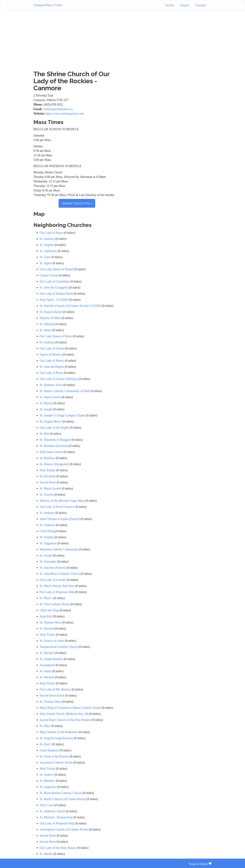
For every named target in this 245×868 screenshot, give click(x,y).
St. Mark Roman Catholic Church (61, 793)
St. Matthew (47, 781)
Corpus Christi (49, 275)
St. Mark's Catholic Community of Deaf (65, 391)
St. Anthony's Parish (52, 811)
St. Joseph (46, 409)
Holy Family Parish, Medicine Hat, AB (64, 714)
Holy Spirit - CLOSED (54, 300)
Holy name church (52, 452)
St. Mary (45, 726)
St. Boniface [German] (54, 446)
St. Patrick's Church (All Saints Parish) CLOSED (70, 306)
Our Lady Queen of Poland (57, 269)
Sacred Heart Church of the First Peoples (65, 720)
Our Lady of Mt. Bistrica (55, 689)
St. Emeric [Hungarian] (54, 464)
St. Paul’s (46, 744)
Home (169, 5)
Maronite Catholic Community (59, 549)
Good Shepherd (49, 750)
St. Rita (44, 434)
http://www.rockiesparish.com (65, 114)
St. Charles (47, 495)
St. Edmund (47, 324)
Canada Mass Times (48, 5)
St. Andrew (47, 775)
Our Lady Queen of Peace (56, 336)
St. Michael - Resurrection (56, 817)
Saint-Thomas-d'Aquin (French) (60, 519)
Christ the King (49, 610)
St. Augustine (48, 543)
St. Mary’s (46, 598)
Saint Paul (46, 616)
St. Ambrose (47, 525)
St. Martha (46, 854)
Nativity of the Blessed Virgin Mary (62, 501)
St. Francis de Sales (52, 641)
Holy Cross (47, 805)
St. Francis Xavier (51, 312)
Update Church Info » (77, 203)
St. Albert (46, 330)
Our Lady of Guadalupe (55, 281)
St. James (46, 671)
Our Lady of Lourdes (53, 580)
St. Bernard (47, 628)
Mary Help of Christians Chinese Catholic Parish (70, 708)
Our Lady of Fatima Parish (56, 294)
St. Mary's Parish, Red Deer (57, 586)
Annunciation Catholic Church (59, 647)
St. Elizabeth (48, 476)
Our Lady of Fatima (52, 348)
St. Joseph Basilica (51, 659)
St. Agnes (46, 263)
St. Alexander (49, 561)
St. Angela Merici (51, 421)
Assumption (47, 665)
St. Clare (45, 257)
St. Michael (47, 653)
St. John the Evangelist (54, 287)
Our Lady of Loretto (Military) (59, 379)
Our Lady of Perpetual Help (57, 592)
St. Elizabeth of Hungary (55, 440)
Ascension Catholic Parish (56, 762)
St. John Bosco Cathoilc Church (60, 574)
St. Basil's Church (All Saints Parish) (63, 799)
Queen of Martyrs (51, 354)
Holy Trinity (47, 635)
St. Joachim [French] (53, 568)
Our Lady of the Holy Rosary (58, 848)
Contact (201, 5)
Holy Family (48, 470)
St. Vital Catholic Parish (55, 604)
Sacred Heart (48, 482)
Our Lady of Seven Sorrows (57, 507)
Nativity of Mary (50, 318)
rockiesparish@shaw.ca (58, 109)
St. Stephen (47, 245)
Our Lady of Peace (51, 233)
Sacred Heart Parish (52, 695)
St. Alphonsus (48, 251)
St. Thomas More (51, 622)
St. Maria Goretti (50, 397)
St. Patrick (46, 403)
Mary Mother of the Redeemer (59, 732)
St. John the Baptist (52, 367)
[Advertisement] (122, 40)
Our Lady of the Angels (54, 428)
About (184, 5)
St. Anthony (47, 239)
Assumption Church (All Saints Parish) (64, 829)
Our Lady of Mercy (52, 361)
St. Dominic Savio (51, 385)
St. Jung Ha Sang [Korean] (56, 738)
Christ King (47, 531)
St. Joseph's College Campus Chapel (62, 415)
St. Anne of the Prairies (54, 756)
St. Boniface (47, 458)
